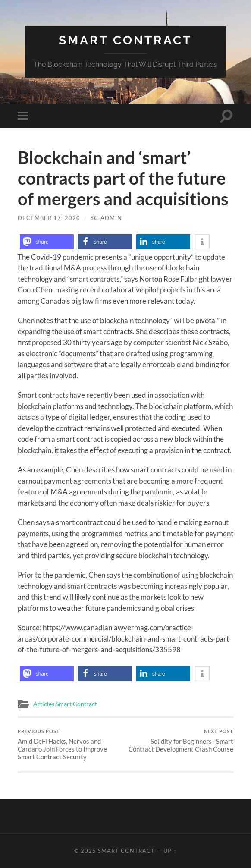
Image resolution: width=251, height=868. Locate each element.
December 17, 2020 (49, 218)
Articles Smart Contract (65, 704)
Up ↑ (170, 851)
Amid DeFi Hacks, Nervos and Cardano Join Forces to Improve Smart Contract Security (71, 744)
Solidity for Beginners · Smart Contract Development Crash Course (180, 741)
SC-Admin (106, 218)
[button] (47, 242)
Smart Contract (125, 40)
